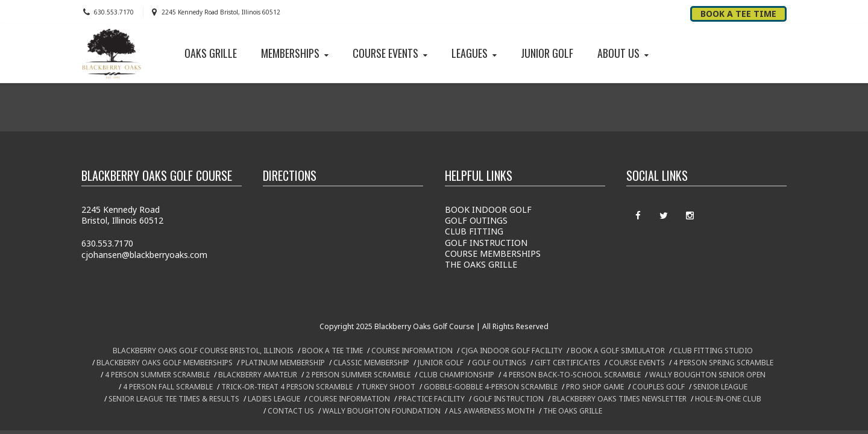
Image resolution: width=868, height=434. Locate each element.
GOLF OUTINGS (476, 220)
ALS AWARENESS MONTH (492, 411)
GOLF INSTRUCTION (486, 243)
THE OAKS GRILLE (481, 264)
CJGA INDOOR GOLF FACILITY (512, 351)
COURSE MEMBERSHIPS (493, 253)
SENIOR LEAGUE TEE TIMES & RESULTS (174, 399)
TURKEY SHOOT (388, 387)
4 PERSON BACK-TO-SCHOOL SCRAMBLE (572, 375)
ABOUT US (624, 53)
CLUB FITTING (474, 231)
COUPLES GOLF (659, 387)
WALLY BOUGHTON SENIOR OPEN (707, 375)
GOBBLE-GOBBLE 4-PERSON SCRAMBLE (491, 387)
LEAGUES (475, 53)
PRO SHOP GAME (595, 387)
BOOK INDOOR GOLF (488, 209)
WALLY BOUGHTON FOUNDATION (382, 411)
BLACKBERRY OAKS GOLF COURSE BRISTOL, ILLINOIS (203, 351)
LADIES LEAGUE (274, 399)
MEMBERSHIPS (296, 53)
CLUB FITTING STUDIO (713, 351)
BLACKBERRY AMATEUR (258, 375)
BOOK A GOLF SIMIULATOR (618, 351)
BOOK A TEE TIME (332, 351)
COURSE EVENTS (391, 53)
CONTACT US (291, 411)
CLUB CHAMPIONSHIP (457, 375)
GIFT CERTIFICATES (568, 363)
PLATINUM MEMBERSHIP (283, 363)
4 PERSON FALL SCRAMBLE (168, 387)
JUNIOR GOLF (547, 53)
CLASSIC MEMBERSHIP (371, 363)
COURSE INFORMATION (412, 351)
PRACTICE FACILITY (432, 399)
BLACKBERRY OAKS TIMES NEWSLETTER (619, 399)
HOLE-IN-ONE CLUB (728, 399)
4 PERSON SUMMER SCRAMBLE (157, 375)
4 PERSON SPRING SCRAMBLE (723, 363)
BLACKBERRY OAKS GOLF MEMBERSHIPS (165, 363)
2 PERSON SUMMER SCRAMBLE (358, 375)
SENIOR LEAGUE (720, 387)
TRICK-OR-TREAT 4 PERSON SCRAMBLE (287, 387)
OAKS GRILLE (211, 53)
